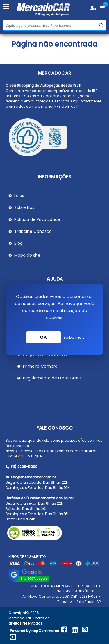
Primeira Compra (40, 366)
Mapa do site (27, 255)
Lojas (19, 196)
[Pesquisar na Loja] (54, 25)
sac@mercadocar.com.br (31, 477)
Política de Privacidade (37, 219)
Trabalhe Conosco (33, 231)
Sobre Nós (24, 207)
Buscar (101, 25)
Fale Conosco (54, 428)
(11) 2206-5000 (22, 467)
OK (44, 337)
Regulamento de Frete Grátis (52, 378)
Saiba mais (74, 337)
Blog (18, 243)
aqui (22, 456)
